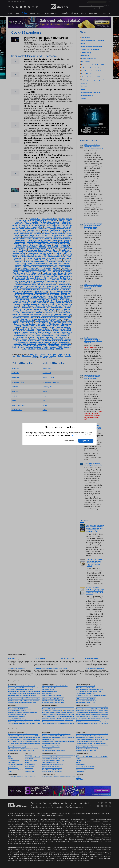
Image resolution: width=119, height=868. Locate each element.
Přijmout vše (86, 441)
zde (72, 435)
